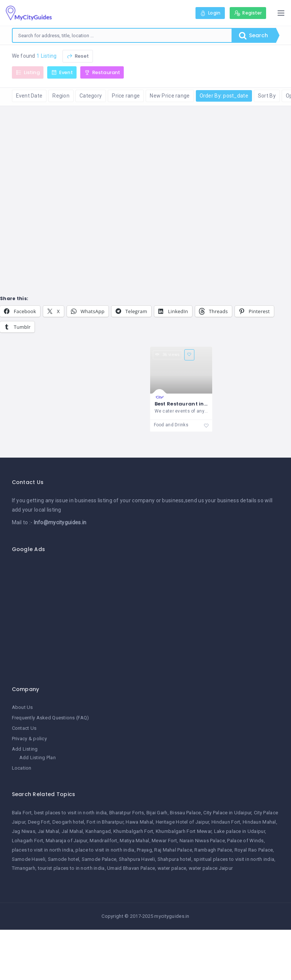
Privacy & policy (29, 739)
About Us (22, 707)
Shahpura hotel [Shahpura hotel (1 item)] (174, 859)
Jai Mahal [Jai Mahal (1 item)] (49, 831)
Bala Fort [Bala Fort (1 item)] (22, 813)
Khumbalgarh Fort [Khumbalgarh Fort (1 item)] (133, 831)
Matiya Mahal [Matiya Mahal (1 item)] (134, 841)
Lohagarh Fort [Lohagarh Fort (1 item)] (28, 841)
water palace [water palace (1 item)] (172, 868)
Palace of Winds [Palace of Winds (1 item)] (245, 841)
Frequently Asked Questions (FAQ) (51, 718)
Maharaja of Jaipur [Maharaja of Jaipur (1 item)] (67, 841)
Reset (78, 56)
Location (22, 768)
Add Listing (25, 749)
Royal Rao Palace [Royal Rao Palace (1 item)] (254, 850)
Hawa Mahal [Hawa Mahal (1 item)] (139, 822)
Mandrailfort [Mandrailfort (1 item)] (103, 841)
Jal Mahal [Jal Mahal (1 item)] (72, 831)
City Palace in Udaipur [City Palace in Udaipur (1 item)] (227, 813)
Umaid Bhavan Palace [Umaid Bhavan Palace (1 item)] (131, 868)
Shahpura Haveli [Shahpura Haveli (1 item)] (137, 859)
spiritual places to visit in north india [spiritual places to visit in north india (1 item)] (234, 859)
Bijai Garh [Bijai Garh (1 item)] (157, 813)
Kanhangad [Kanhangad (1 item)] (98, 831)
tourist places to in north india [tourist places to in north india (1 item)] (71, 868)
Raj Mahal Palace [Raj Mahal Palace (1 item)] (173, 850)
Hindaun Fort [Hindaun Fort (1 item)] (226, 822)
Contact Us (24, 728)
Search (253, 35)
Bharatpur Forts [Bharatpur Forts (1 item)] (127, 813)
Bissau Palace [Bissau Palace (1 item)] (185, 813)
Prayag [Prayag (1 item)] (144, 850)
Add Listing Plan (38, 758)
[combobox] (122, 35)
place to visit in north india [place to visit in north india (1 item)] (105, 850)
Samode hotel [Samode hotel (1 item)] (64, 859)
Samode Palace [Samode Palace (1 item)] (99, 859)
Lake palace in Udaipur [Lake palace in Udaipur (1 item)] (240, 831)
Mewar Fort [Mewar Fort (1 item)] (164, 841)
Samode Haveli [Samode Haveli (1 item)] (29, 859)
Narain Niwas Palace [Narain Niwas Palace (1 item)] (202, 841)
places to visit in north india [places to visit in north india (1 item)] (43, 850)
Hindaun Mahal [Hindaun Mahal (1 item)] (259, 822)
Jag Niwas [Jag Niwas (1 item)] (24, 831)
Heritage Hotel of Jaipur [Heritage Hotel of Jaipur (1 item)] (182, 822)
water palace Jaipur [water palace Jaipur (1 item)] (211, 868)
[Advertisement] (149, 615)
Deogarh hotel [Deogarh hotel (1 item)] (68, 822)
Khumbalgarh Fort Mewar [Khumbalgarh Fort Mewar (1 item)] (184, 831)
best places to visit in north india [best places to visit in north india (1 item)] (71, 813)
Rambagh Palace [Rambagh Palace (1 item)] (213, 850)
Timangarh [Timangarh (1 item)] (24, 868)
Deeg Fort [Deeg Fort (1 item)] (39, 822)
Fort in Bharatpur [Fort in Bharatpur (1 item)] (105, 822)
